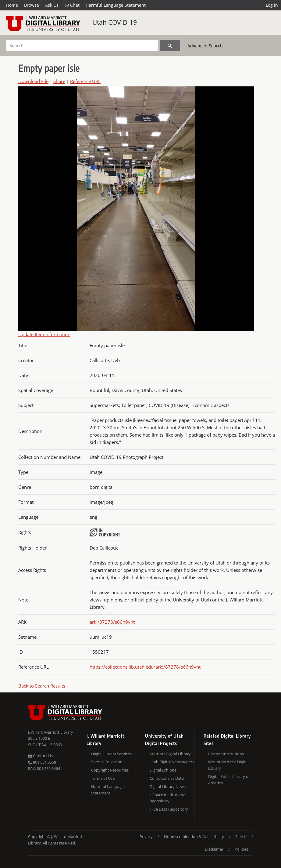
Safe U (241, 837)
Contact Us (40, 756)
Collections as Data (167, 778)
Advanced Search (205, 46)
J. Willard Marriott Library (51, 732)
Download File (33, 81)
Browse (32, 5)
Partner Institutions (226, 754)
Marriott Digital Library (170, 754)
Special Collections (108, 762)
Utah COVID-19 (115, 22)
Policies (241, 849)
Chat (72, 5)
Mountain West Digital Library (228, 765)
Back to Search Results (42, 686)
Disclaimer (214, 849)
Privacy (146, 837)
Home (12, 5)
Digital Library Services (111, 754)
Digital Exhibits (163, 770)
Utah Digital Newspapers (172, 762)
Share (59, 81)
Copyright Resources (110, 770)
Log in (272, 5)
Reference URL (85, 81)
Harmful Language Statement (116, 5)
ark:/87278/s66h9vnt (112, 622)
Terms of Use (103, 778)
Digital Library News (168, 786)
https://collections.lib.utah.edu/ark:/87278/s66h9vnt (145, 667)
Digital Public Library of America (229, 780)
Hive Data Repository (169, 809)
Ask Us (52, 5)
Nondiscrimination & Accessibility (194, 837)
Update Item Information (44, 334)
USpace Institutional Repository (168, 798)
